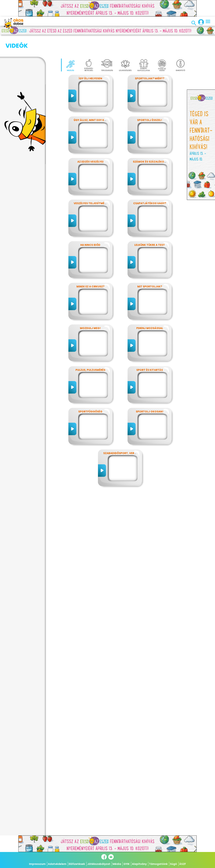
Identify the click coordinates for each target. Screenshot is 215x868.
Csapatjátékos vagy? (150, 185)
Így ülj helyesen (90, 60)
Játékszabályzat (99, 864)
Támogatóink (158, 864)
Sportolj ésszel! (150, 102)
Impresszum (37, 864)
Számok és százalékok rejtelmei (157, 143)
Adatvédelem (57, 864)
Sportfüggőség (90, 393)
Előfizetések (77, 864)
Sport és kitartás (150, 352)
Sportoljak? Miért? (150, 60)
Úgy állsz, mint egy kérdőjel (95, 102)
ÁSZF (183, 864)
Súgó (173, 864)
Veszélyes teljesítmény (91, 185)
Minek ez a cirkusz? (90, 268)
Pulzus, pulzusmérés (90, 352)
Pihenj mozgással (150, 310)
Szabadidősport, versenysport (127, 435)
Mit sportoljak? (150, 268)
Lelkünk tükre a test (150, 226)
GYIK (127, 864)
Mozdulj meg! (90, 310)
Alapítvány (139, 864)
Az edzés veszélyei (90, 143)
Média (117, 864)
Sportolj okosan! (150, 393)
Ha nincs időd (90, 226)
